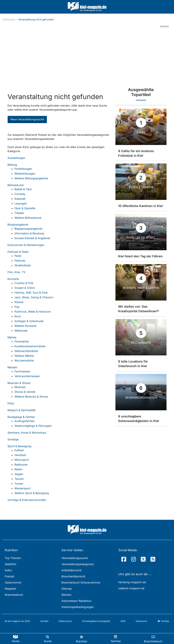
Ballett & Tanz (23, 189)
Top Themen (13, 558)
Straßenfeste (23, 265)
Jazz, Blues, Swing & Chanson (34, 297)
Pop (17, 307)
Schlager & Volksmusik (29, 321)
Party (11, 403)
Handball (20, 455)
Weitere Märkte (24, 356)
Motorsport (22, 460)
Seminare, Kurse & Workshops (27, 433)
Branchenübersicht (73, 576)
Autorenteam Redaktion (76, 601)
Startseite (9, 19)
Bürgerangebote (18, 225)
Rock (18, 316)
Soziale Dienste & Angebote (32, 238)
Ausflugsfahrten (25, 421)
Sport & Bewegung (19, 446)
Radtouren (21, 465)
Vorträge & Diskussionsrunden (27, 500)
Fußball (19, 450)
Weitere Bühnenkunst (28, 218)
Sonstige (13, 439)
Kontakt (44, 621)
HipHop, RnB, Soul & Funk (31, 293)
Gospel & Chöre (25, 288)
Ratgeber (11, 589)
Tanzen (19, 479)
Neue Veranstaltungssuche (27, 119)
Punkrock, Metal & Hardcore (33, 312)
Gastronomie (13, 582)
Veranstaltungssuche (75, 558)
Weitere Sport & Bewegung (32, 493)
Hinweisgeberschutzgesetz (96, 621)
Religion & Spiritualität (21, 410)
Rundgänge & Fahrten (21, 417)
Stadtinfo (11, 564)
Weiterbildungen (25, 174)
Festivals (20, 261)
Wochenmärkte (24, 360)
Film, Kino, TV (17, 272)
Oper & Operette (25, 208)
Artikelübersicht (71, 570)
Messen (12, 367)
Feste (18, 256)
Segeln (19, 474)
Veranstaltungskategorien (78, 564)
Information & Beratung (29, 233)
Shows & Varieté (25, 392)
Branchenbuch (14, 595)
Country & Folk (24, 283)
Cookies (163, 621)
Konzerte (13, 279)
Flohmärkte (22, 341)
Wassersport (22, 488)
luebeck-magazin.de (131, 588)
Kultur (8, 570)
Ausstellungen (16, 158)
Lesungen (21, 203)
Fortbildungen (23, 169)
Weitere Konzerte (25, 326)
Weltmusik (21, 331)
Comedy (20, 194)
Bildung (12, 165)
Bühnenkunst (16, 185)
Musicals (20, 387)
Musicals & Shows (19, 383)
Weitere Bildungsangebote (31, 178)
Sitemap (67, 589)
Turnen (19, 484)
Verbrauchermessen (27, 376)
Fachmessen (22, 371)
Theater (19, 213)
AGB (123, 621)
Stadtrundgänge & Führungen (33, 426)
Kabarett (20, 199)
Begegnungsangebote (28, 229)
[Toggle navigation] (82, 639)
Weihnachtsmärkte (26, 351)
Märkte (12, 337)
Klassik (19, 302)
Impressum (141, 621)
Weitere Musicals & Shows (31, 397)
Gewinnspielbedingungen (78, 607)
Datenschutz (65, 621)
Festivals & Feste (18, 252)
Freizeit (9, 576)
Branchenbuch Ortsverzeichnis (81, 582)
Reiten (18, 469)
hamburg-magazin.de (132, 582)
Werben (66, 595)
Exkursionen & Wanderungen (26, 245)
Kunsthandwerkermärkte (30, 346)
